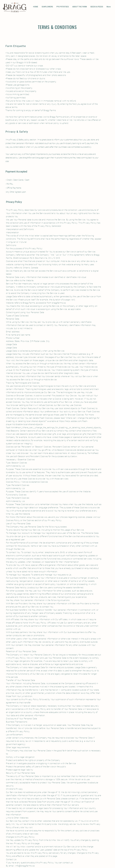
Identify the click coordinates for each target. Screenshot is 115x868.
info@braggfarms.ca (25, 866)
